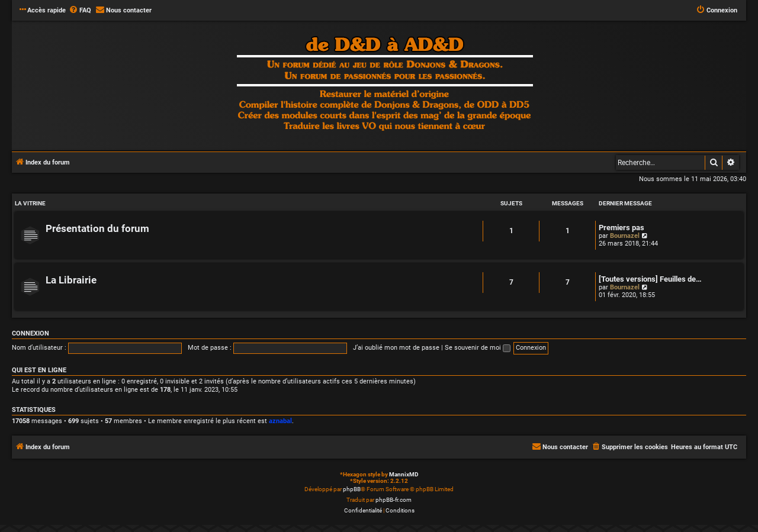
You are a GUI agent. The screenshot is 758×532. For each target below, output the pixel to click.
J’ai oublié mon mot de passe (396, 348)
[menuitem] (80, 11)
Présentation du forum (97, 229)
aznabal (280, 421)
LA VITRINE (30, 203)
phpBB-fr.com (394, 500)
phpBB (352, 489)
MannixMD (404, 474)
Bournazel (625, 236)
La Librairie (71, 280)
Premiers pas (622, 228)
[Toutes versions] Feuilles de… (650, 279)
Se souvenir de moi (478, 348)
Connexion (30, 333)
